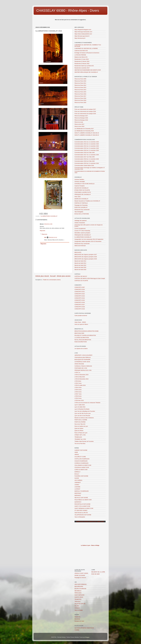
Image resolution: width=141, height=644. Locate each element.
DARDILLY (77, 472)
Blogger (87, 637)
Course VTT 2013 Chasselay (82, 231)
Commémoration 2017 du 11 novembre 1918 (87, 155)
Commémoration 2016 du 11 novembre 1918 (87, 150)
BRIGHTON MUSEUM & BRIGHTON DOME (87, 331)
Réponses (44, 234)
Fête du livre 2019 (79, 126)
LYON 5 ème (78, 390)
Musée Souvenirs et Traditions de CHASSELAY (87, 201)
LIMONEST (78, 482)
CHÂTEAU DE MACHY (81, 276)
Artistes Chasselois (80, 223)
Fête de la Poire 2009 (80, 79)
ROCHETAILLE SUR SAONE (82, 504)
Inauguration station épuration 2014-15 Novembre (88, 241)
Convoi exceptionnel (80, 228)
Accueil (53, 276)
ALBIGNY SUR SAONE (81, 450)
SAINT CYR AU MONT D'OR (82, 506)
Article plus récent (42, 276)
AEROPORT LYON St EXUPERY (83, 355)
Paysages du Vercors (80, 578)
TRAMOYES (78, 599)
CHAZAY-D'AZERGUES (81, 461)
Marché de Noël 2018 (80, 270)
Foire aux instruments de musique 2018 (85, 111)
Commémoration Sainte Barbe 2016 (84, 165)
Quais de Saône (79, 428)
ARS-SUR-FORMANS (81, 584)
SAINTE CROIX (79, 597)
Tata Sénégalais (79, 212)
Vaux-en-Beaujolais (80, 517)
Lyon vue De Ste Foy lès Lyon (83, 413)
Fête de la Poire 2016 (80, 94)
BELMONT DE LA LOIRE (98, 572)
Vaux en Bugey (79, 610)
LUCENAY (77, 489)
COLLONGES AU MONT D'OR (83, 465)
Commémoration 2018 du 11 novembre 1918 (87, 159)
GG (45, 237)
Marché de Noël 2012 (80, 261)
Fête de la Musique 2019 (81, 120)
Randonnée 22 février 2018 (82, 61)
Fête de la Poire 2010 (80, 81)
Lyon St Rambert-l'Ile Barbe (82, 409)
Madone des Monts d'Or (81, 57)
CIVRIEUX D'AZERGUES (81, 463)
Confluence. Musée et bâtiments (83, 366)
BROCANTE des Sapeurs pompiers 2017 (86, 255)
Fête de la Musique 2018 (81, 118)
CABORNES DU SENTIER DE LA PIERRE (86, 48)
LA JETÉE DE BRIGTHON (82, 338)
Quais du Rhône (79, 431)
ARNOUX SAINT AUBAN (81, 573)
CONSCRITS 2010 (80, 289)
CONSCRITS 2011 (80, 292)
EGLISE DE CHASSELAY (82, 188)
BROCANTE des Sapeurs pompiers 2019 (86, 259)
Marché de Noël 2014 (80, 263)
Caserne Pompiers (80, 186)
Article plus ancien (64, 276)
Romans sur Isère (79, 621)
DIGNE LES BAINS (80, 575)
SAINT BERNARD (79, 595)
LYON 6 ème (78, 392)
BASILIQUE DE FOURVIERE (82, 360)
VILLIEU (77, 606)
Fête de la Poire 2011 (80, 83)
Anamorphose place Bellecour (83, 357)
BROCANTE (78, 252)
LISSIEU (77, 485)
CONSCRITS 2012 (80, 294)
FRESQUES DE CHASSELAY (83, 194)
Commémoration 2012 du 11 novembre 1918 (87, 142)
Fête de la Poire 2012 (80, 85)
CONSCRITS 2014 (80, 298)
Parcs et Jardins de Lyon (81, 426)
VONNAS (77, 608)
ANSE (76, 452)
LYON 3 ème (78, 383)
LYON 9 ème (78, 398)
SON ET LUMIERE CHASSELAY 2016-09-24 (87, 135)
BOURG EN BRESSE (80, 589)
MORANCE (78, 495)
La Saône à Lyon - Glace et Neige (90, 545)
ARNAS (77, 455)
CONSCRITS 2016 (80, 302)
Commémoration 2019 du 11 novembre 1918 (87, 163)
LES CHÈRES (78, 480)
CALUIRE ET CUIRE (80, 457)
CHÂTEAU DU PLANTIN (81, 281)
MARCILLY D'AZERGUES (82, 491)
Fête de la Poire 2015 (80, 92)
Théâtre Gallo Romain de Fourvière (84, 441)
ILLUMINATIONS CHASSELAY (49, 216)
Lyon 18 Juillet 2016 (80, 407)
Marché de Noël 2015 (80, 265)
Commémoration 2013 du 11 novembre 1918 (87, 144)
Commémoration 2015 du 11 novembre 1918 (87, 148)
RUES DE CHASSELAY (81, 207)
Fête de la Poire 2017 (80, 96)
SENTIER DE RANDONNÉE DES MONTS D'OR (88, 70)
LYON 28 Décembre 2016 (81, 379)
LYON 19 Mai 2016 (80, 377)
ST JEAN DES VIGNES (81, 510)
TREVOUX (77, 601)
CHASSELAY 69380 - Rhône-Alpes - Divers (68, 11)
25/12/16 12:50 (48, 224)
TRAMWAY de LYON (80, 439)
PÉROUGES (78, 593)
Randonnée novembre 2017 (82, 68)
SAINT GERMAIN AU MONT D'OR (84, 508)
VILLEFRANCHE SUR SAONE (83, 515)
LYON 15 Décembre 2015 (81, 375)
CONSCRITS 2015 (80, 300)
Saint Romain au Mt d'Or (81, 513)
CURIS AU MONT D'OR (81, 470)
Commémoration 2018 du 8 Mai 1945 (85, 161)
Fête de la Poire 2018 (80, 98)
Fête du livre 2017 (79, 124)
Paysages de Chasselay (81, 205)
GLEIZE (77, 478)
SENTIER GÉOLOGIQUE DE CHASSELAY (86, 72)
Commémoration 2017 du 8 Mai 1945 (85, 157)
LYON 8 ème (78, 396)
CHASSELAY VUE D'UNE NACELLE (84, 184)
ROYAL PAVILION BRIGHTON (83, 340)
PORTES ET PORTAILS (81, 203)
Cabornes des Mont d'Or (81, 51)
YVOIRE (77, 630)
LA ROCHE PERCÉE (80, 55)
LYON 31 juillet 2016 (80, 385)
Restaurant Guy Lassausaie (82, 210)
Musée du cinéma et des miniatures (84, 418)
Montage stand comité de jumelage (90, 522)
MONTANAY (78, 493)
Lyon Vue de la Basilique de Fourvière (85, 411)
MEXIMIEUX (78, 591)
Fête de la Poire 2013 (80, 87)
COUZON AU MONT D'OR (82, 467)
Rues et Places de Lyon (81, 433)
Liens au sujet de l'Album (81, 324)
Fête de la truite (79, 122)
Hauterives (77, 617)
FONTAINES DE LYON (81, 368)
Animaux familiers (79, 179)
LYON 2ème (78, 381)
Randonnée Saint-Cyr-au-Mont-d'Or (84, 66)
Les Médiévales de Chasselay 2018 (84, 131)
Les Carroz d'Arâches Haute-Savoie (84, 628)
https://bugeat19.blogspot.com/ (83, 30)
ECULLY (77, 474)
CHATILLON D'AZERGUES (82, 459)
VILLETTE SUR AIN (80, 604)
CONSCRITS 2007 (80, 287)
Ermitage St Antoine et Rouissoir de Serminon (87, 53)
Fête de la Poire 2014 (80, 90)
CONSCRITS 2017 (80, 305)
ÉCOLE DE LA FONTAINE (82, 214)
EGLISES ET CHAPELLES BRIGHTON (85, 335)
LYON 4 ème (78, 387)
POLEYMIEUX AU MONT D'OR (83, 500)
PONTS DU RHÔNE (80, 422)
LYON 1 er (77, 372)
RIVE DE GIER (96, 574)
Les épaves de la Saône (81, 349)
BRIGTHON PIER (79, 333)
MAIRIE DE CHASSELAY (81, 199)
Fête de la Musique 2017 (81, 116)
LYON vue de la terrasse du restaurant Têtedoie (87, 403)
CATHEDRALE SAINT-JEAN (82, 362)
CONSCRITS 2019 (80, 309)
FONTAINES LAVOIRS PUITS (83, 192)
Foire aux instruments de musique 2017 (85, 109)
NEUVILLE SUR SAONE (81, 498)
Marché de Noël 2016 (80, 267)
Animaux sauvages (80, 181)
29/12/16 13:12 (53, 237)
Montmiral (77, 619)
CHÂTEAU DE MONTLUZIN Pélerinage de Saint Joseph (90, 278)
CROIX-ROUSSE (79, 364)
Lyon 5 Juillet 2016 (80, 405)
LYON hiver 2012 (79, 400)
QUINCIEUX (78, 502)
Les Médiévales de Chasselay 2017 (84, 129)
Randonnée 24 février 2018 (82, 64)
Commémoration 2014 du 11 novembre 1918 (87, 146)
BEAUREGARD (79, 586)
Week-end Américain (80, 246)
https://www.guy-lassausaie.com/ (83, 32)
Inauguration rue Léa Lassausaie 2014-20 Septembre (89, 239)
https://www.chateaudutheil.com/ (83, 34)
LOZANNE (77, 487)
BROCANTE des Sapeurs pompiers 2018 (86, 257)
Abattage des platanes (81, 221)
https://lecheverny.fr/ (80, 38)
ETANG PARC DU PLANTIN (82, 190)
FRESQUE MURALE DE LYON (83, 370)
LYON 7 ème (78, 394)
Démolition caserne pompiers (82, 233)
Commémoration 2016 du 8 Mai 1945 (85, 153)
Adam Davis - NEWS (80, 322)
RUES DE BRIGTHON (81, 342)
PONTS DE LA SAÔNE (81, 420)
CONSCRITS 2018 (80, 307)
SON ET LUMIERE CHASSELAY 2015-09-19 (87, 133)
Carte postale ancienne (81, 316)
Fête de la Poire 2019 (80, 100)
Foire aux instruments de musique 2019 (85, 114)
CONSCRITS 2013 (80, 296)
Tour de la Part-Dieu (80, 444)
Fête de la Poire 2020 (80, 103)
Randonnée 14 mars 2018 (82, 59)
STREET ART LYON (80, 435)
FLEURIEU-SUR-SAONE (81, 476)
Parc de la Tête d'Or (80, 424)
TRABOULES (78, 437)
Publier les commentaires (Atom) (52, 280)
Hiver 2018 (77, 197)
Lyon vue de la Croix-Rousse (82, 416)
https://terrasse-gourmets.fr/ (82, 36)
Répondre (42, 231)
